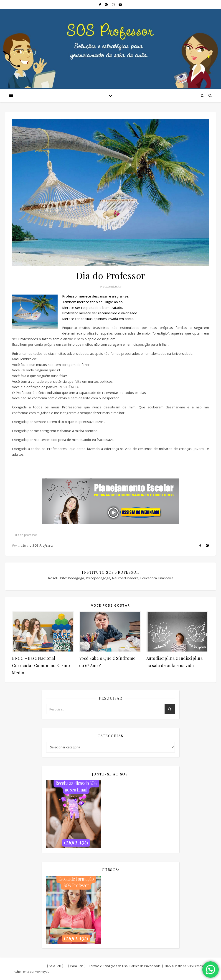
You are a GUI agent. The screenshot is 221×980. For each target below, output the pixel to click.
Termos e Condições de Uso (108, 966)
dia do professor (26, 535)
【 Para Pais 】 (77, 966)
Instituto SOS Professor (36, 545)
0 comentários (111, 286)
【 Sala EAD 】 (55, 966)
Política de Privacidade (145, 966)
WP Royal (42, 972)
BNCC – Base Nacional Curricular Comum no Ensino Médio (41, 665)
